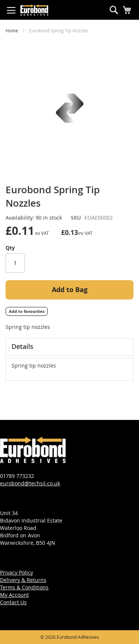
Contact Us (13, 602)
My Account (14, 595)
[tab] (69, 347)
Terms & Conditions (24, 587)
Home (12, 30)
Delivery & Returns (23, 580)
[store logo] (34, 10)
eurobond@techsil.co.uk (30, 483)
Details (22, 346)
